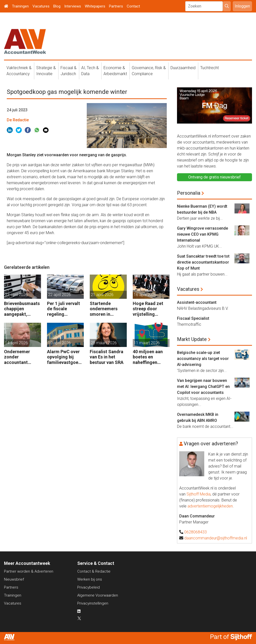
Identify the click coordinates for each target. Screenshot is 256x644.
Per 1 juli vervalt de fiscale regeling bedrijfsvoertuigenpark (65, 309)
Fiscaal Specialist (193, 318)
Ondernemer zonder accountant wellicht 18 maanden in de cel (19, 357)
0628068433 (195, 532)
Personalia (189, 193)
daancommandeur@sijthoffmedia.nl (216, 538)
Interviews (73, 6)
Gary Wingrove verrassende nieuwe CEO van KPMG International (202, 234)
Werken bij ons (90, 579)
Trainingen (20, 6)
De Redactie (18, 120)
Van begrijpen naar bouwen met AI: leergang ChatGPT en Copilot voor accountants (203, 387)
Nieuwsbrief (14, 579)
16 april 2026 (145, 295)
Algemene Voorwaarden (98, 595)
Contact (133, 6)
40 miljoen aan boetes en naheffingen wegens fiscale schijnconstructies (151, 357)
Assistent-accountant (197, 302)
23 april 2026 (16, 295)
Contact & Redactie (94, 571)
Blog (57, 6)
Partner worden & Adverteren (29, 571)
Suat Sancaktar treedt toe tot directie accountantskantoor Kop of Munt (203, 262)
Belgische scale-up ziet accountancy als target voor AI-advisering (203, 359)
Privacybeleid (88, 587)
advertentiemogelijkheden (210, 506)
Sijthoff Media (198, 494)
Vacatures (41, 6)
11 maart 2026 (147, 343)
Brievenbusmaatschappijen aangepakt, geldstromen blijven (22, 309)
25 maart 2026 (104, 343)
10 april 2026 (59, 343)
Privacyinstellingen (93, 603)
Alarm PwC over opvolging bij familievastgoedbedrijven (65, 357)
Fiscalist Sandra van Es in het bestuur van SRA (107, 357)
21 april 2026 (102, 295)
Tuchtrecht (209, 68)
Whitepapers (95, 6)
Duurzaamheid (183, 68)
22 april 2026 (59, 295)
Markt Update (192, 339)
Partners (116, 6)
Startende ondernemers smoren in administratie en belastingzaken (107, 309)
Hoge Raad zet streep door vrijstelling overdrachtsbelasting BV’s (151, 309)
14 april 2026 (16, 343)
